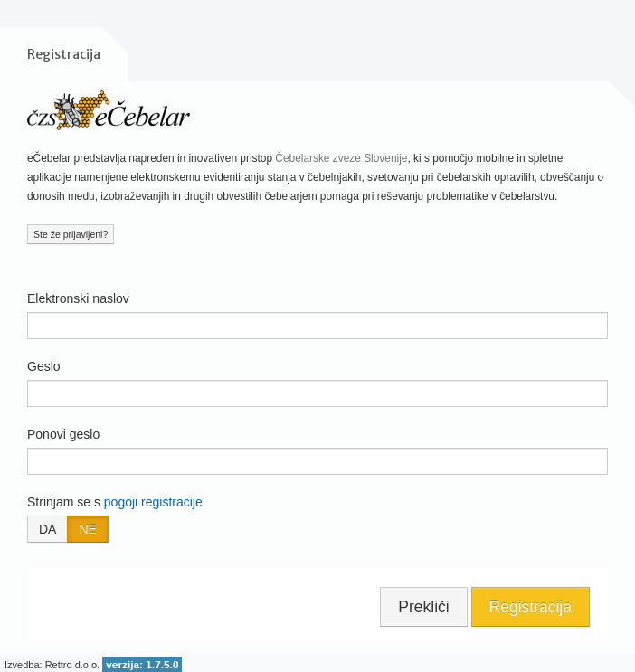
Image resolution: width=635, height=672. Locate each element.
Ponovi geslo (63, 434)
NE (87, 529)
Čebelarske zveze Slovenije (341, 158)
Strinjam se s (115, 502)
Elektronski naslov (78, 298)
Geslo (44, 366)
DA (47, 529)
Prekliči (423, 607)
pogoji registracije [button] (153, 502)
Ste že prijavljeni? (71, 234)
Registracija (531, 607)
